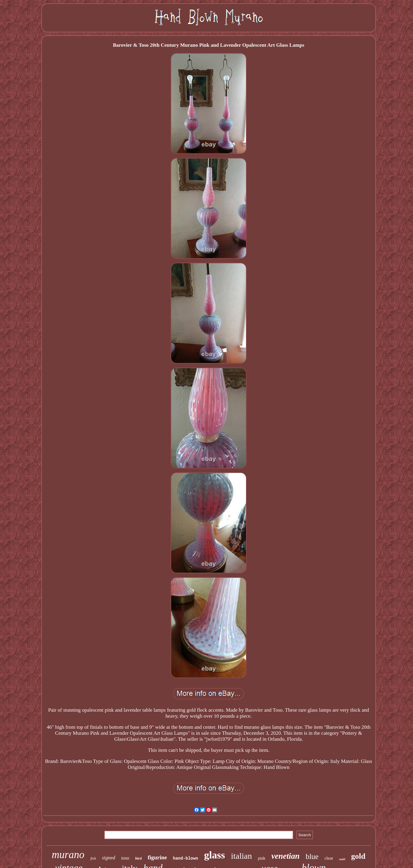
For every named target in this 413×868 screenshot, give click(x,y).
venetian (286, 856)
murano (68, 855)
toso (125, 858)
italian (242, 856)
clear (329, 858)
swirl (342, 859)
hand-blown (186, 858)
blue (312, 856)
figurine (157, 857)
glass (215, 855)
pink (262, 858)
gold (358, 856)
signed (109, 858)
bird (139, 858)
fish (93, 858)
